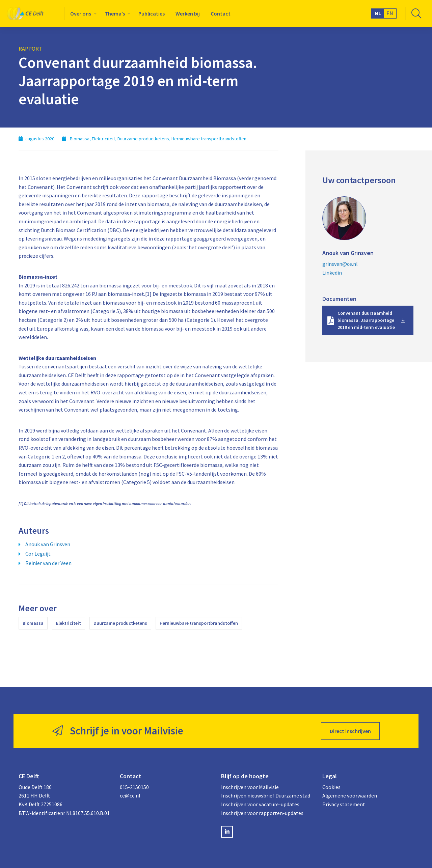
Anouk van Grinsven (48, 544)
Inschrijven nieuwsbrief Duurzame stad (266, 795)
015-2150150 (134, 787)
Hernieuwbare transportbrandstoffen (199, 623)
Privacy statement (344, 804)
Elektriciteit (69, 623)
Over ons (81, 13)
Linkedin (332, 273)
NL (378, 13)
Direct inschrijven (350, 731)
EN (390, 13)
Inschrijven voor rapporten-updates (262, 813)
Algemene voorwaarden (350, 795)
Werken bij (188, 13)
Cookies (331, 787)
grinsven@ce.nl (340, 264)
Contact (221, 13)
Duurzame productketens (120, 623)
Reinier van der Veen (48, 563)
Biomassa (33, 623)
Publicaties (152, 13)
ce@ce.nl (130, 795)
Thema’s (115, 13)
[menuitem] (82, 13)
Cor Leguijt (38, 554)
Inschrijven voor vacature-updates (260, 804)
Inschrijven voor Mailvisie (250, 787)
